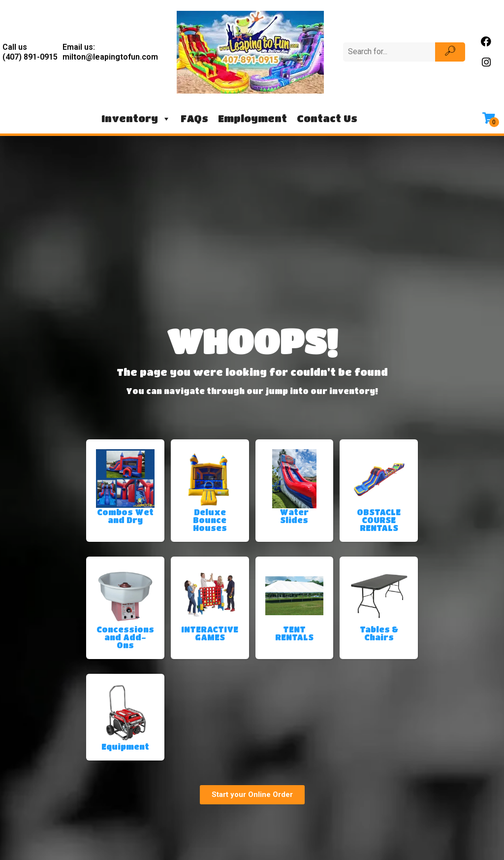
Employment (252, 118)
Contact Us (327, 118)
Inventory (136, 119)
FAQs (194, 118)
